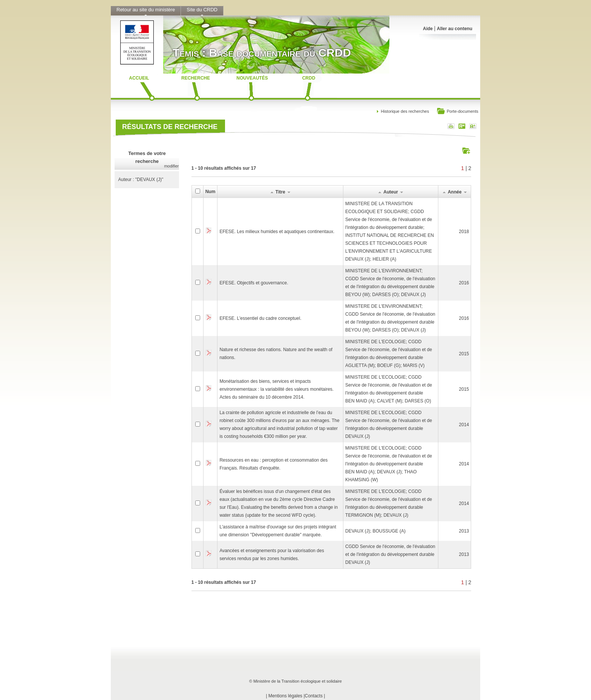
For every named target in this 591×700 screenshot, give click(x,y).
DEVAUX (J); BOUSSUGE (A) (375, 531)
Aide (428, 29)
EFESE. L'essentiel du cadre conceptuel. (260, 318)
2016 (464, 283)
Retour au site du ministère (146, 10)
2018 (464, 232)
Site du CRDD (202, 10)
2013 (464, 531)
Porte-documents (457, 112)
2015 (464, 354)
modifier (171, 166)
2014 (464, 425)
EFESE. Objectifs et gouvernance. (254, 283)
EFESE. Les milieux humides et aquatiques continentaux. (277, 232)
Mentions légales (285, 696)
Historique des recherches (405, 111)
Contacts (314, 696)
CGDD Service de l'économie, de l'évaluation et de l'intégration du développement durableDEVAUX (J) (390, 554)
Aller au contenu (455, 29)
